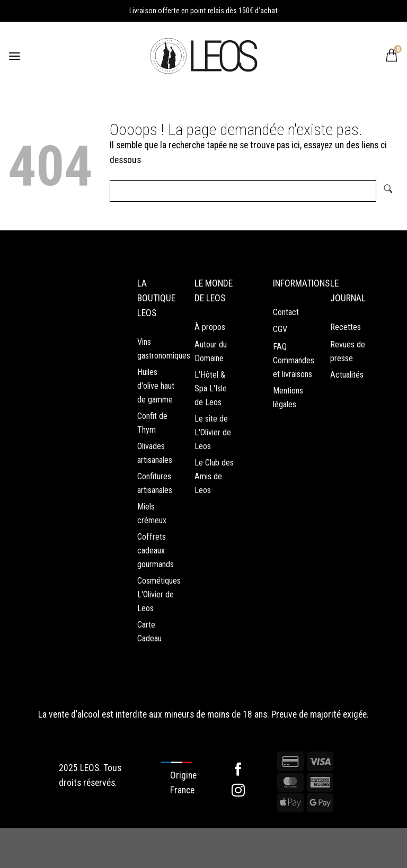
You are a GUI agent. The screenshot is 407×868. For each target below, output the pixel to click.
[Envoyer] (388, 191)
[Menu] (15, 56)
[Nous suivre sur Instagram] (238, 831)
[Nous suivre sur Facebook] (238, 810)
